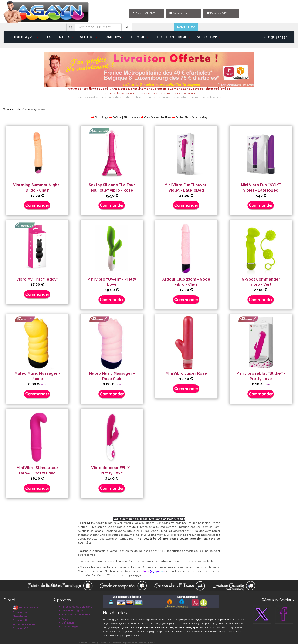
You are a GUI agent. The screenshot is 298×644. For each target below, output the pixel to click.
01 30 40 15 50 (276, 37)
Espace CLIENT (143, 13)
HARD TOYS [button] (114, 37)
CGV (65, 619)
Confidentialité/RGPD (76, 614)
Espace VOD (20, 628)
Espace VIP (20, 620)
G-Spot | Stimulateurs (126, 117)
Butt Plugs (102, 117)
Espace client (21, 612)
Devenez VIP (217, 13)
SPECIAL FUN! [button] (208, 37)
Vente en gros (71, 627)
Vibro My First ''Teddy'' (37, 279)
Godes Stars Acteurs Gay (192, 117)
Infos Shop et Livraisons (77, 607)
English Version (25, 608)
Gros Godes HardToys (158, 117)
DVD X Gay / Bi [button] (26, 37)
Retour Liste (186, 27)
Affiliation (68, 623)
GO (127, 27)
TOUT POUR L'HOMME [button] (173, 37)
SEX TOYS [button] (89, 37)
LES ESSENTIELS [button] (59, 37)
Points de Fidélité (24, 624)
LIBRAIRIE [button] (139, 37)
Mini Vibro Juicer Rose (186, 373)
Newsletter (178, 13)
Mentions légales (73, 611)
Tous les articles (12, 109)
